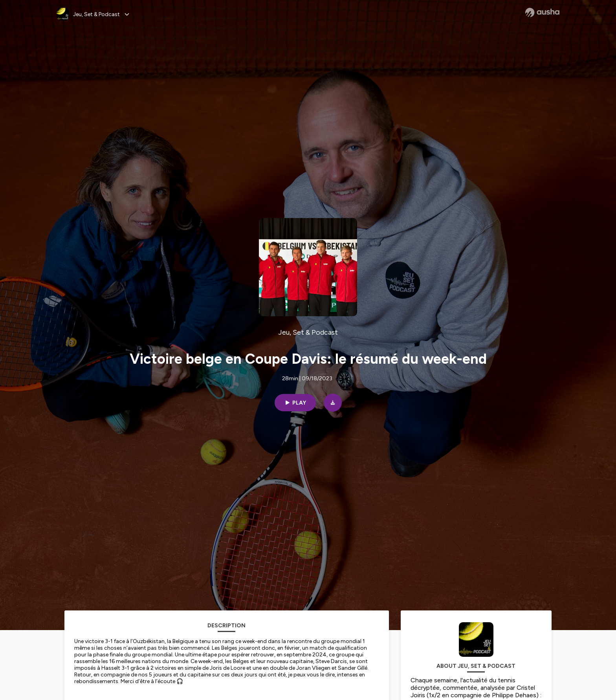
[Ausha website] (542, 13)
